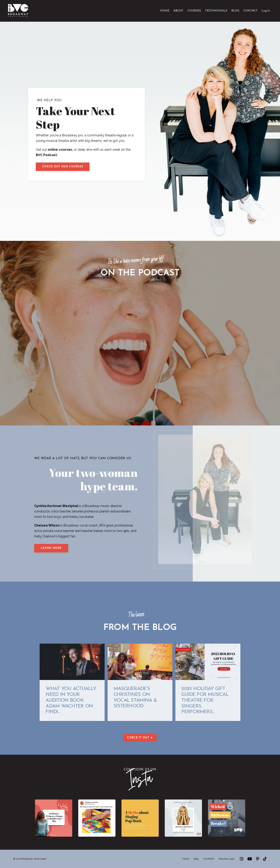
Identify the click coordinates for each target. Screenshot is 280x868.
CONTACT (251, 11)
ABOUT (178, 11)
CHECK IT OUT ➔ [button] (140, 738)
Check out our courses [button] (63, 167)
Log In (266, 11)
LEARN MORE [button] (51, 548)
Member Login (227, 859)
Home (186, 859)
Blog (196, 859)
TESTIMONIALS (216, 11)
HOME (165, 11)
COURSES (194, 11)
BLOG (235, 11)
